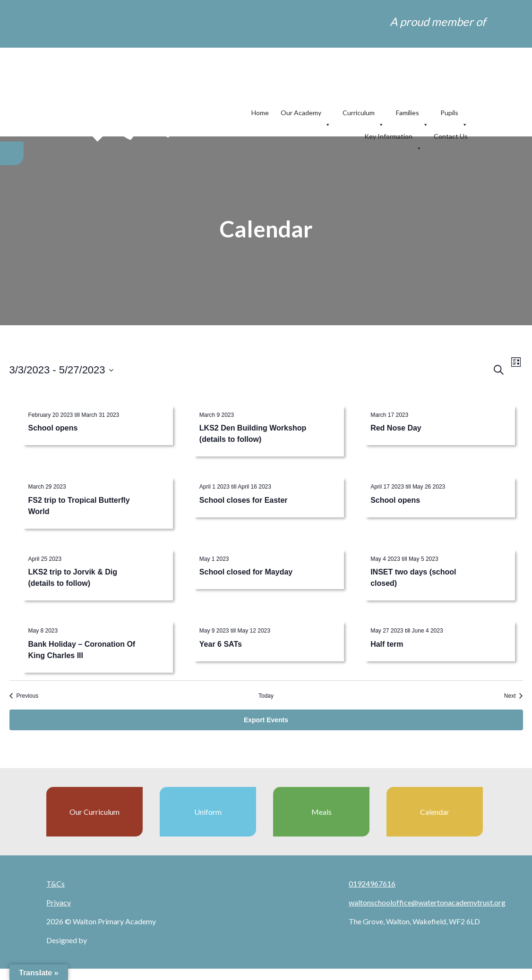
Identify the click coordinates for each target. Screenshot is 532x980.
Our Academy (306, 113)
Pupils (454, 113)
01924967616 (372, 883)
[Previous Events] (24, 696)
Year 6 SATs (221, 644)
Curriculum (363, 113)
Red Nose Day (396, 428)
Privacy (59, 902)
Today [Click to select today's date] (266, 696)
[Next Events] (514, 696)
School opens (53, 428)
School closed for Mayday (246, 572)
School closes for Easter (244, 500)
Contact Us (451, 136)
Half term (387, 644)
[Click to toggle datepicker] (62, 370)
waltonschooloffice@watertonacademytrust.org (427, 902)
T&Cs (56, 883)
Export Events (266, 720)
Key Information (393, 137)
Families (412, 113)
